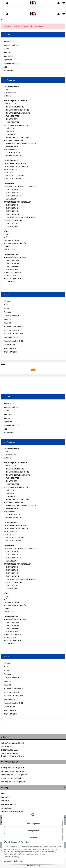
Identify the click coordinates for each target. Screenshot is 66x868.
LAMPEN (7, 246)
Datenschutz (8, 56)
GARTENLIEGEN (12, 214)
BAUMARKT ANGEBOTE (13, 279)
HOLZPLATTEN (12, 226)
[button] (58, 3)
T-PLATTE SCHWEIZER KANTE (18, 113)
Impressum (8, 60)
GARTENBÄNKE (12, 193)
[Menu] (2, 3)
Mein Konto (8, 52)
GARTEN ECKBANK (13, 196)
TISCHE (7, 90)
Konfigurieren (33, 831)
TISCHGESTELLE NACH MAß (15, 164)
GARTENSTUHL (12, 208)
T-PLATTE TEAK (12, 119)
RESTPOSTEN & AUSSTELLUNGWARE (21, 217)
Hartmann (7, 319)
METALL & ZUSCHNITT (12, 179)
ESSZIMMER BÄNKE (12, 240)
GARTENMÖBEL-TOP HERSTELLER (17, 202)
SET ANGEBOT (12, 199)
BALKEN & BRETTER (14, 156)
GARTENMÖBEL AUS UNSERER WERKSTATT (21, 187)
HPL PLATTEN (11, 223)
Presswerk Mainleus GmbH (14, 341)
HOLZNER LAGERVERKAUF (14, 334)
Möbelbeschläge (12, 146)
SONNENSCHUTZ (13, 270)
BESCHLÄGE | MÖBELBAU (14, 140)
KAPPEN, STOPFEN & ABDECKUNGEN (21, 143)
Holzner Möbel (9, 42)
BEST (6, 305)
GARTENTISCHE (12, 190)
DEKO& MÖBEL (10, 249)
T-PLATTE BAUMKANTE (15, 107)
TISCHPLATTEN (10, 104)
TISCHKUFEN (9, 173)
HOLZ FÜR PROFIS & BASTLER (16, 125)
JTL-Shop (37, 866)
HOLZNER (8, 323)
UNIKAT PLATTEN (13, 122)
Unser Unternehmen (11, 45)
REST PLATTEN (10, 276)
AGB (5, 67)
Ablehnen (34, 838)
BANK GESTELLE (10, 170)
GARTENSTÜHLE (13, 260)
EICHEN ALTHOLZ (11, 150)
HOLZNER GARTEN (11, 330)
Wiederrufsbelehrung (11, 63)
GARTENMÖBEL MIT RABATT (15, 257)
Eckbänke (7, 96)
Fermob (6, 308)
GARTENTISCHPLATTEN (13, 220)
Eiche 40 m (10, 131)
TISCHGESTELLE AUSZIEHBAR (16, 167)
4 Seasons (7, 301)
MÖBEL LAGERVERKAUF (13, 273)
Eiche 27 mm (11, 128)
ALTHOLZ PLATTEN (13, 153)
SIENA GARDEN (10, 348)
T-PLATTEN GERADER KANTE (18, 110)
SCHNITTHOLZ (12, 134)
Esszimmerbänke (10, 93)
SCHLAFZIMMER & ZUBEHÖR (15, 243)
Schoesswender (9, 345)
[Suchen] (7, 3)
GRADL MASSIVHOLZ (12, 316)
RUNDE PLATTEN (13, 116)
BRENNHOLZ (11, 282)
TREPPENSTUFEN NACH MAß (18, 137)
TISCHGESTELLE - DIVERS (14, 176)
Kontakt (6, 49)
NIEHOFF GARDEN (11, 337)
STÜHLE (7, 237)
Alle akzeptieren (33, 824)
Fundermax (8, 312)
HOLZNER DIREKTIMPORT (14, 327)
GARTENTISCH (12, 205)
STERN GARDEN (10, 352)
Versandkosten (9, 71)
